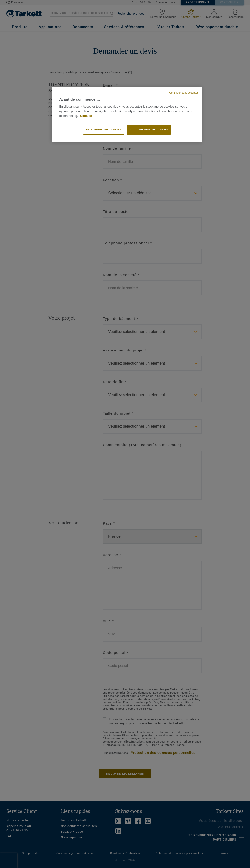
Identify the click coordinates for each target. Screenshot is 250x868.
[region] (127, 115)
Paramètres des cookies (104, 129)
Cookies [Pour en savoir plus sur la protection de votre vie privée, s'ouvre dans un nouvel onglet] (86, 116)
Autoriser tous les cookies (149, 129)
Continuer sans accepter (184, 93)
